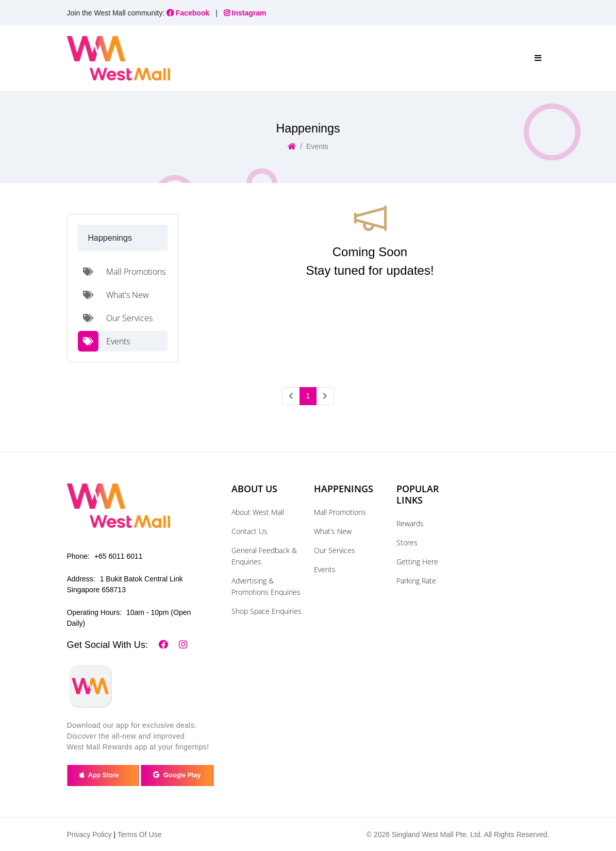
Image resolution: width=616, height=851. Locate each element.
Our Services (335, 550)
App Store (103, 775)
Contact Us (249, 531)
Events (325, 569)
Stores (407, 543)
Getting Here (417, 562)
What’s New (333, 531)
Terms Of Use (140, 835)
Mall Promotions (340, 512)
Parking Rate (416, 581)
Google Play (177, 775)
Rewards (410, 523)
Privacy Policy (89, 835)
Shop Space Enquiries (267, 611)
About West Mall (258, 512)
